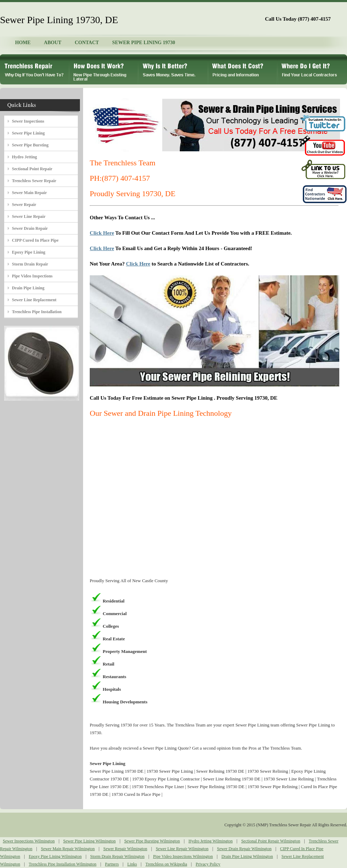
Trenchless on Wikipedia (166, 864)
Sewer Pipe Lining (28, 133)
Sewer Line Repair (29, 216)
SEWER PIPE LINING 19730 (144, 43)
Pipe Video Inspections (32, 276)
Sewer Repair (24, 205)
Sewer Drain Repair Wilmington (244, 849)
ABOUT (53, 43)
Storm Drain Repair (30, 264)
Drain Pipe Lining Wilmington (247, 856)
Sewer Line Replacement (34, 300)
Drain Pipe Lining (28, 288)
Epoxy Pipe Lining (29, 252)
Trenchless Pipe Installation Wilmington (63, 864)
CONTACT (87, 43)
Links (132, 864)
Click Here (102, 233)
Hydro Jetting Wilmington (211, 841)
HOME (23, 43)
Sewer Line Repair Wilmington (182, 849)
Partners (112, 864)
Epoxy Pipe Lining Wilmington (55, 856)
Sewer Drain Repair (30, 228)
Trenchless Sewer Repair (34, 181)
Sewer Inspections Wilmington (29, 841)
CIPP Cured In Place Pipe (35, 240)
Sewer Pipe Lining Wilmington (89, 841)
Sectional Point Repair (32, 169)
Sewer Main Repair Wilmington (68, 849)
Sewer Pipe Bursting (30, 145)
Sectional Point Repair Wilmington (271, 841)
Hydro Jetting (24, 157)
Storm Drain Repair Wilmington (117, 856)
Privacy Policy (208, 864)
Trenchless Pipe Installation (37, 312)
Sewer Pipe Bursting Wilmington (152, 841)
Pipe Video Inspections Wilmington (183, 856)
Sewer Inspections (28, 121)
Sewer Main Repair (29, 193)
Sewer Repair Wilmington (125, 849)
